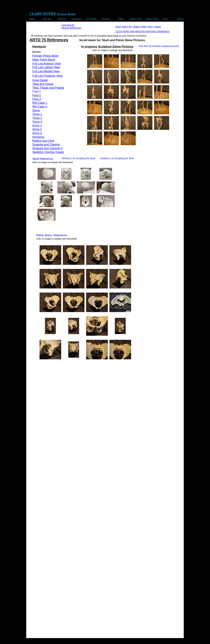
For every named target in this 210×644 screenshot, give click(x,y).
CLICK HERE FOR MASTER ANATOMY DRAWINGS (142, 32)
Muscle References (71, 28)
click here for (68, 25)
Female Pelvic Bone (45, 56)
